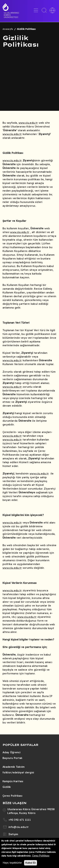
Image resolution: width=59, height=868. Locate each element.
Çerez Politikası (12, 796)
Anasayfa (8, 29)
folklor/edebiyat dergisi (18, 772)
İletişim (13, 834)
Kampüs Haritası (13, 781)
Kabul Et (31, 863)
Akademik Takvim (14, 767)
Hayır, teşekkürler (12, 863)
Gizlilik (7, 787)
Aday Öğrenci (11, 752)
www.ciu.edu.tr (28, 123)
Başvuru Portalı (12, 758)
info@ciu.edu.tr (19, 827)
